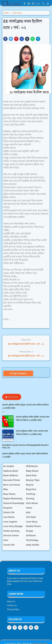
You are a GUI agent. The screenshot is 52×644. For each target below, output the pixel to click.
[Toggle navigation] (48, 4)
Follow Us (12, 397)
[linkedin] (26, 628)
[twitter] (31, 628)
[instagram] (29, 4)
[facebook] (24, 4)
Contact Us (12, 605)
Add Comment (18, 373)
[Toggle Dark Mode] (39, 4)
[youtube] (33, 4)
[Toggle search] (43, 4)
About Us (11, 601)
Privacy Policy (13, 609)
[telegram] (20, 628)
